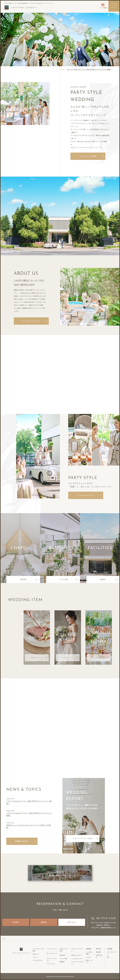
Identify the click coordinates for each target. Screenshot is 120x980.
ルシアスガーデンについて (34, 321)
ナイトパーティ (51, 964)
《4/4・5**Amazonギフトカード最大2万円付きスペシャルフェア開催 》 (89, 69)
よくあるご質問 (89, 953)
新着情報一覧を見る (26, 843)
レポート (35, 957)
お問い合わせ (72, 922)
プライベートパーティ (52, 960)
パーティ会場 (68, 581)
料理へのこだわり (39, 659)
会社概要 (110, 949)
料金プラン (36, 954)
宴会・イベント (89, 961)
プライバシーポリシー (112, 953)
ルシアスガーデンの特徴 (92, 158)
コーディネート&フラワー (100, 659)
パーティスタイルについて (90, 495)
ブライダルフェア (38, 960)
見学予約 (16, 922)
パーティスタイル (52, 949)
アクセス (89, 957)
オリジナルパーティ (52, 954)
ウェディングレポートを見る (86, 840)
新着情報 (89, 949)
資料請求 (44, 922)
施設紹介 (109, 581)
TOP (4, 938)
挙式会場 (29, 581)
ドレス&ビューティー (69, 659)
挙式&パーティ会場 (64, 950)
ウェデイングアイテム (77, 950)
